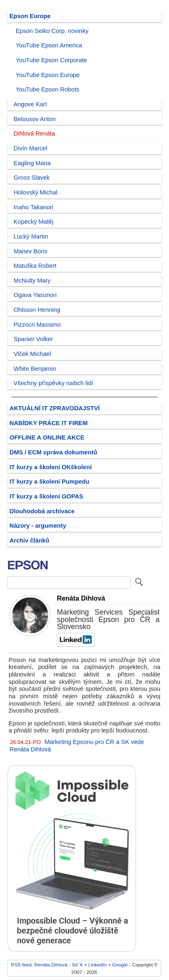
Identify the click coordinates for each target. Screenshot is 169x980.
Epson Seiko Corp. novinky (52, 31)
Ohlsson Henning (37, 310)
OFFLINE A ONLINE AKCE (47, 437)
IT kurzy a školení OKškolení (51, 467)
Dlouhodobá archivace (42, 511)
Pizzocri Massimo (37, 325)
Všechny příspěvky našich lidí (53, 383)
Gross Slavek (32, 178)
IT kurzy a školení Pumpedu (49, 482)
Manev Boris (31, 251)
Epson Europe (30, 16)
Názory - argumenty (38, 526)
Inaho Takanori (33, 207)
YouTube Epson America (49, 45)
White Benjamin (35, 369)
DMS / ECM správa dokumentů (53, 452)
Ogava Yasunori (35, 295)
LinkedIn (97, 965)
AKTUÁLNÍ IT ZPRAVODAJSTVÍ (55, 408)
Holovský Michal (35, 192)
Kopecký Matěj (34, 222)
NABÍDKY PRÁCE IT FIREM (48, 423)
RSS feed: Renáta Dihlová (39, 965)
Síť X (77, 965)
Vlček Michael (32, 354)
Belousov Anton (35, 119)
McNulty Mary (32, 281)
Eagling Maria (32, 163)
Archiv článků (29, 540)
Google (120, 965)
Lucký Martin (31, 236)
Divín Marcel (31, 148)
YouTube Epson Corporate (51, 60)
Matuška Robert (35, 266)
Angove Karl (30, 104)
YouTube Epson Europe (48, 75)
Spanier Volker (33, 339)
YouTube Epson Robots (47, 89)
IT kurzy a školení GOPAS (46, 496)
